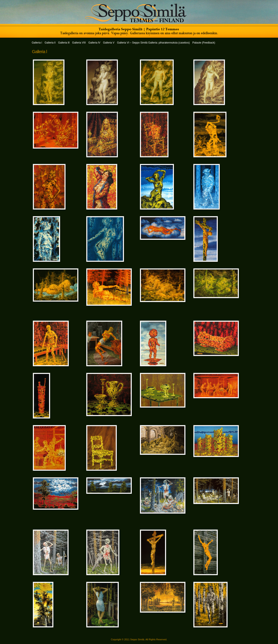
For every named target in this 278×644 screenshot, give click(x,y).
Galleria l (39, 52)
